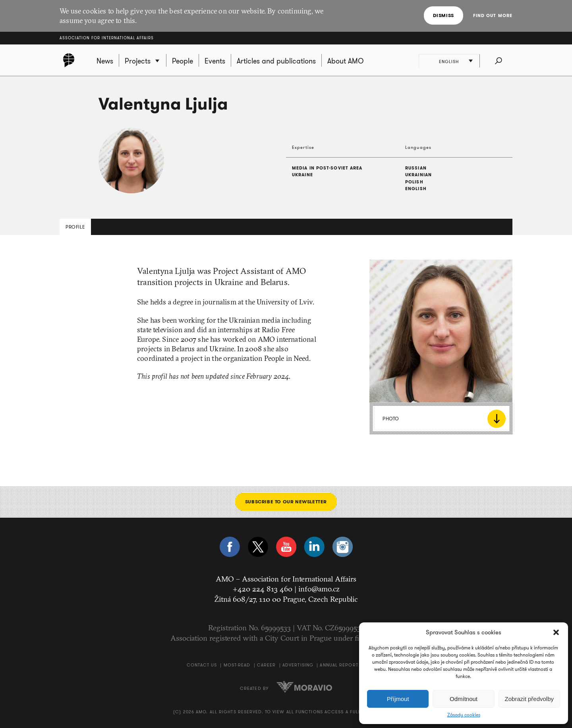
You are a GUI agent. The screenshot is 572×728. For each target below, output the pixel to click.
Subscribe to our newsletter (286, 502)
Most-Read (237, 665)
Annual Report (339, 665)
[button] (556, 632)
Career (267, 665)
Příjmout (398, 699)
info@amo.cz (319, 589)
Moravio (304, 687)
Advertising (298, 665)
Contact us (202, 665)
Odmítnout (464, 699)
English (449, 62)
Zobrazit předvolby (529, 699)
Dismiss (443, 15)
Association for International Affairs (107, 38)
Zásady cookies (464, 715)
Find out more (493, 15)
